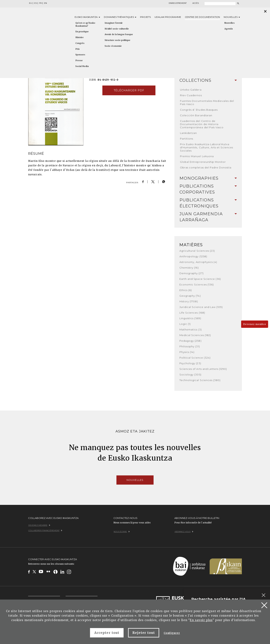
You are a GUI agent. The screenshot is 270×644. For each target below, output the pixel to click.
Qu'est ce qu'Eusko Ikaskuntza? (85, 24)
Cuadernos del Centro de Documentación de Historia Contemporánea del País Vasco (202, 124)
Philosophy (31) (190, 346)
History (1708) (189, 301)
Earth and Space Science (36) (200, 279)
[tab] (208, 80)
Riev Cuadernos (191, 95)
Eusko (87, 17)
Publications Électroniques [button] (208, 203)
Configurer (172, 633)
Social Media (82, 66)
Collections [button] (208, 80)
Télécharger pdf (129, 90)
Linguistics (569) (190, 318)
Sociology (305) (190, 375)
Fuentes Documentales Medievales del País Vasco (207, 102)
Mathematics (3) (191, 330)
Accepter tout (107, 633)
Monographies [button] (208, 178)
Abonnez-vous (184, 532)
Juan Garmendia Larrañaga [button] (208, 217)
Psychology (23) (190, 363)
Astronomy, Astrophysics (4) (198, 262)
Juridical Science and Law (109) (201, 307)
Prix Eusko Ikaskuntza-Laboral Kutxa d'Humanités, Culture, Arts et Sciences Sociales (207, 147)
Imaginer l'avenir (114, 23)
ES (36, 3)
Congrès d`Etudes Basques (199, 110)
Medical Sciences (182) (195, 335)
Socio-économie (113, 46)
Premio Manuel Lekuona (197, 156)
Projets (145, 17)
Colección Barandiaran (196, 115)
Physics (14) (187, 352)
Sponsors (80, 55)
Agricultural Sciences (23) (197, 251)
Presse (79, 60)
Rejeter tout (144, 633)
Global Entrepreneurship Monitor (203, 162)
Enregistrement (178, 3)
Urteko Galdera (191, 90)
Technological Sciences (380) (200, 380)
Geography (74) (190, 296)
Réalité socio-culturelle (117, 29)
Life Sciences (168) (192, 313)
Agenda (229, 29)
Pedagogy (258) (190, 341)
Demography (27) (192, 273)
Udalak (168, 17)
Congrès (80, 43)
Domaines (120, 17)
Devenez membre (255, 324)
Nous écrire (122, 532)
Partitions (187, 139)
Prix (78, 49)
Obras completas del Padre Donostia (206, 167)
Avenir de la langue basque (119, 34)
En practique (82, 32)
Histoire (79, 37)
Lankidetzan (188, 133)
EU (30, 3)
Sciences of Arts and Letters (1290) (203, 369)
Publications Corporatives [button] (208, 189)
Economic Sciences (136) (197, 284)
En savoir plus (201, 620)
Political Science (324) (195, 358)
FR (40, 3)
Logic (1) (185, 324)
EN (45, 3)
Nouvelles (232, 17)
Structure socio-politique (117, 40)
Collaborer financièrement (45, 530)
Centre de (202, 17)
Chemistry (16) (189, 268)
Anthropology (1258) (193, 256)
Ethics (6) (186, 290)
